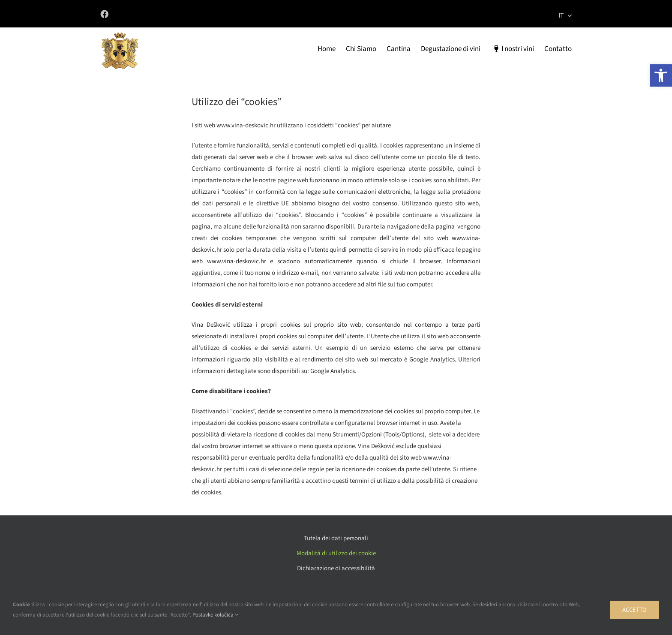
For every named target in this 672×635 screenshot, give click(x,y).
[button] (661, 75)
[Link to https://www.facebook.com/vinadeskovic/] (211, 14)
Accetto (634, 610)
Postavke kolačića (215, 615)
